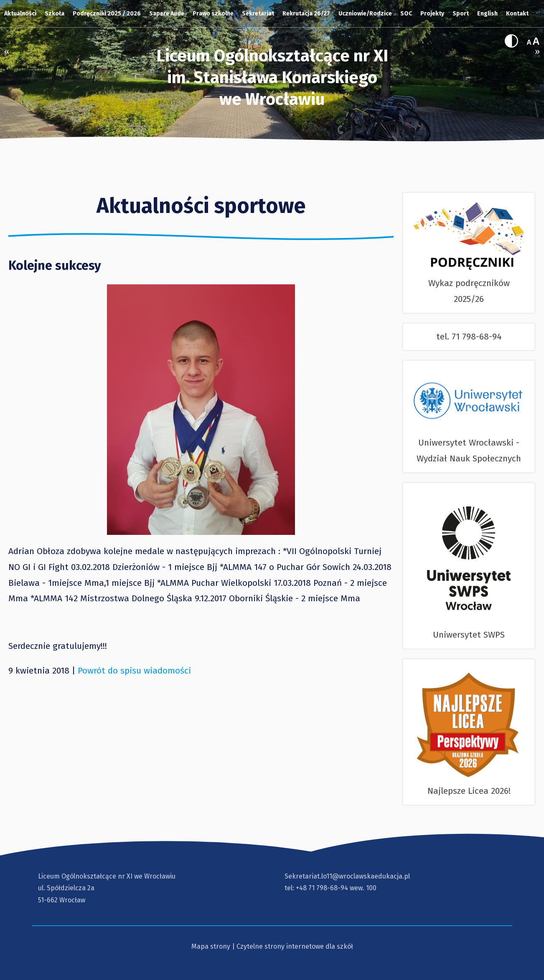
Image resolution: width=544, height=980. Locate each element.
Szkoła (55, 14)
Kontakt (517, 14)
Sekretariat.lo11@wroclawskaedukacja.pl (347, 876)
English (487, 14)
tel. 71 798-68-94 (469, 337)
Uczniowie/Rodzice (365, 14)
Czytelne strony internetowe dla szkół (295, 946)
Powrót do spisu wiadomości (134, 671)
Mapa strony (211, 946)
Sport (461, 14)
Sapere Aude (167, 14)
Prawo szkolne (213, 14)
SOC (406, 14)
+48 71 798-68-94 (322, 888)
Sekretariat (258, 14)
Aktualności (20, 14)
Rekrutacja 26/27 (306, 14)
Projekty (432, 14)
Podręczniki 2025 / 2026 (107, 14)
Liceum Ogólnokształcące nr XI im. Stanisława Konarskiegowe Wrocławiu (272, 78)
